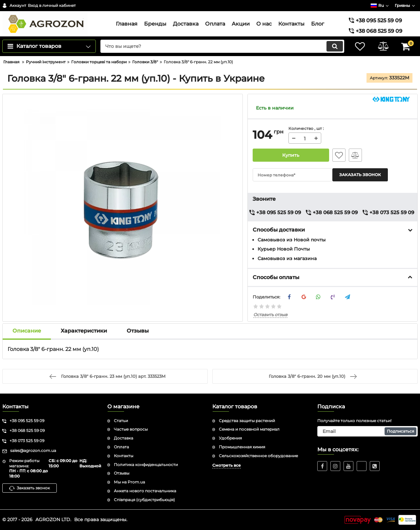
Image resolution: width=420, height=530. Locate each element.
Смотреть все (227, 465)
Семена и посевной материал (249, 429)
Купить (291, 155)
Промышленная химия (242, 447)
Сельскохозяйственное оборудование (258, 456)
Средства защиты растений (247, 421)
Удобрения (230, 438)
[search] (222, 46)
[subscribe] (367, 431)
